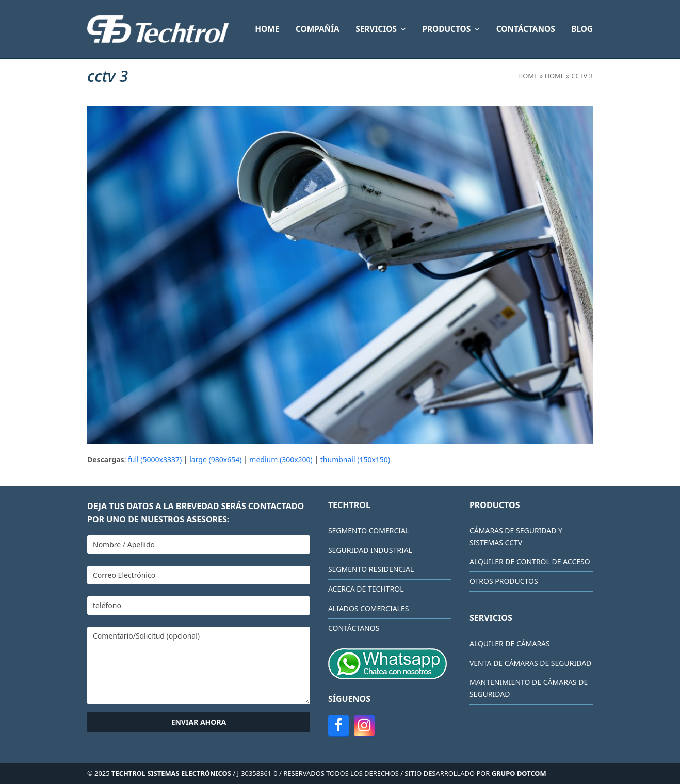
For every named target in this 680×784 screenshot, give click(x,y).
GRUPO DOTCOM (519, 773)
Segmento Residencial (371, 569)
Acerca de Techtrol (366, 589)
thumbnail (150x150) (355, 459)
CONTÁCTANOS (354, 628)
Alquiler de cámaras (510, 643)
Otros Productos (504, 581)
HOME (554, 76)
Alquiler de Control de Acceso (530, 561)
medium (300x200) (281, 459)
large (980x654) (215, 459)
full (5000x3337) (155, 459)
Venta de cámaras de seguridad (530, 663)
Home (528, 76)
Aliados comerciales (369, 608)
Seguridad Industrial (370, 550)
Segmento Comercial (369, 530)
